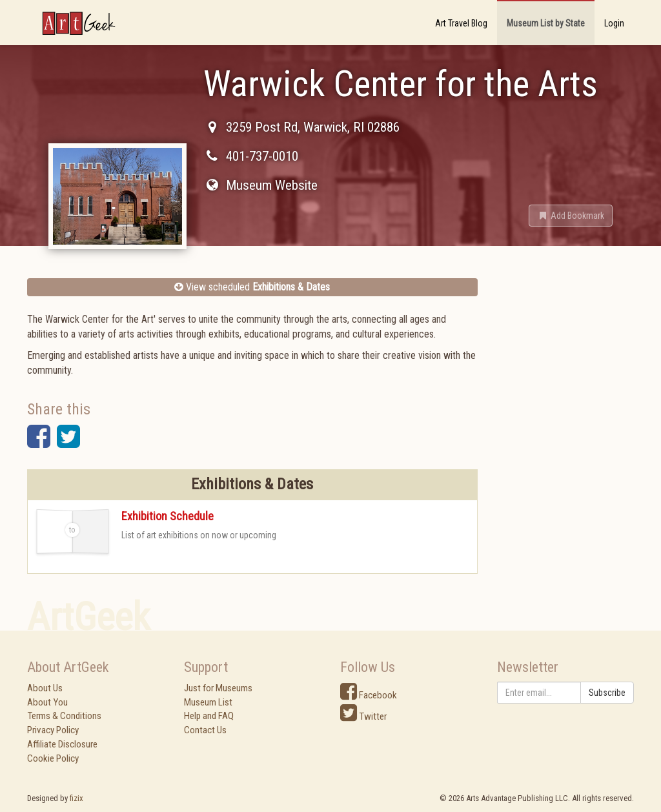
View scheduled (252, 287)
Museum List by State (546, 23)
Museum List (208, 702)
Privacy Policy (53, 730)
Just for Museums (218, 688)
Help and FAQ (209, 716)
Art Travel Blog (461, 23)
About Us (45, 688)
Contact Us (205, 730)
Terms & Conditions (64, 716)
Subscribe (607, 693)
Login (614, 23)
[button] (571, 216)
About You (47, 702)
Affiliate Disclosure (62, 744)
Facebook (369, 695)
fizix (76, 798)
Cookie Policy (53, 758)
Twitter (363, 716)
